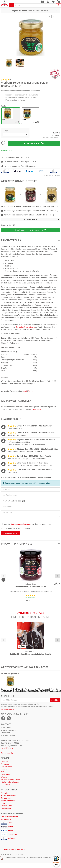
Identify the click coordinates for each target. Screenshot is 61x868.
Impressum (5, 785)
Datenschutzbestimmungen (21, 524)
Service (5, 758)
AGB (3, 772)
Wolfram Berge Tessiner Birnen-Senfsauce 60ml (29, 215)
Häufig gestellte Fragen (10, 782)
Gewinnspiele (6, 808)
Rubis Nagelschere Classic (30, 11)
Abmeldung (37, 707)
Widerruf (4, 777)
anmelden (55, 700)
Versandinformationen (10, 817)
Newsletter (8, 696)
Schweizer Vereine (8, 801)
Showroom (5, 764)
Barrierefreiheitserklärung (11, 779)
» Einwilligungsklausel (8, 709)
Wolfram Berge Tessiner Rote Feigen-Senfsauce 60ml (31, 211)
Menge (5, 131)
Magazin (4, 793)
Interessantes (9, 790)
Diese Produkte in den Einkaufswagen (30, 230)
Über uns (4, 762)
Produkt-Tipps (6, 806)
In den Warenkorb (34, 143)
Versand (58, 137)
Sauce (31, 391)
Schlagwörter (6, 798)
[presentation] (3, 576)
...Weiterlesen (37, 409)
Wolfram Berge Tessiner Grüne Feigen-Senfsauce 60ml (31, 206)
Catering (4, 769)
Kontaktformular (7, 748)
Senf (25, 391)
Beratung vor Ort (7, 753)
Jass (3, 803)
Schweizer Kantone (8, 796)
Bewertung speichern (10, 533)
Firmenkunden (6, 767)
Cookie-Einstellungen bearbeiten (13, 849)
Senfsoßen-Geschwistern (25, 327)
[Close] (56, 11)
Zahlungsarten (7, 819)
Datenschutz (6, 774)
